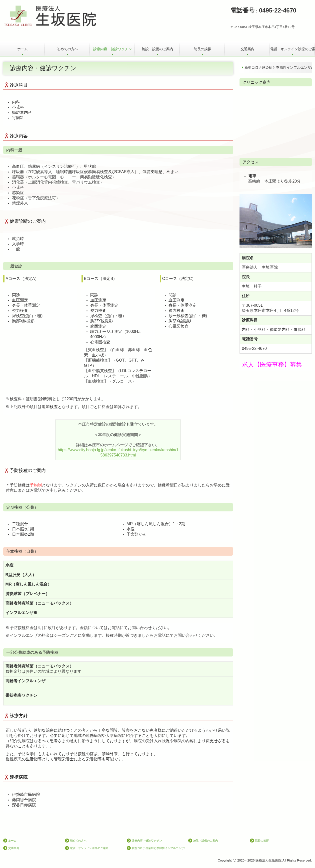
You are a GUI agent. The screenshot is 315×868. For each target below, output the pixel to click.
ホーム (22, 49)
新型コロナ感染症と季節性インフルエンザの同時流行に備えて (278, 67)
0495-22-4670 (254, 348)
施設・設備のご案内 (157, 49)
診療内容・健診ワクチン (112, 49)
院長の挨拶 (202, 49)
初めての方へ (67, 49)
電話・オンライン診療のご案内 (292, 49)
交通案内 (247, 49)
